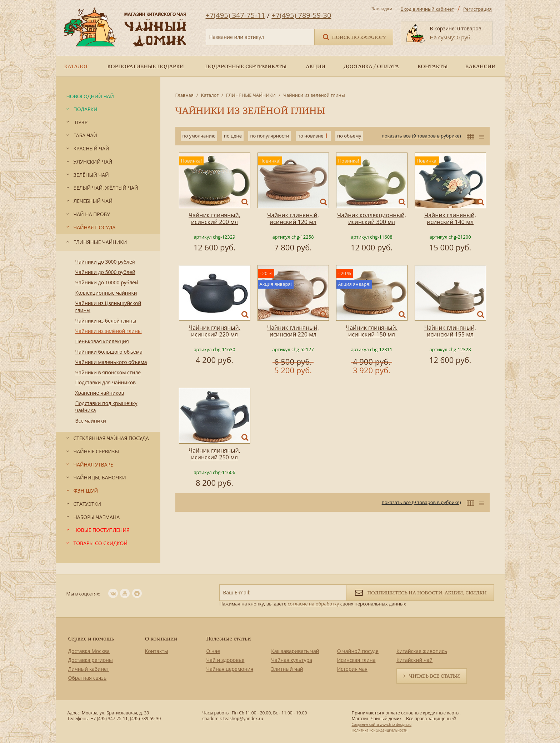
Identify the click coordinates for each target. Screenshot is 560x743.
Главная (185, 95)
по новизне (311, 136)
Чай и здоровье (226, 660)
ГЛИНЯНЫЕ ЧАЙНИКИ (251, 95)
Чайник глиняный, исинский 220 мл (214, 331)
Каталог (210, 95)
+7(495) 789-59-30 (301, 15)
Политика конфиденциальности (379, 730)
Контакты (157, 651)
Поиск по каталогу (354, 37)
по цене (233, 136)
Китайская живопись (422, 651)
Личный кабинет (89, 669)
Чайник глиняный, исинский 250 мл (214, 454)
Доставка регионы (91, 660)
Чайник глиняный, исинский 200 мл (214, 218)
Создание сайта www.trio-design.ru (381, 724)
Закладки (382, 9)
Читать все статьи (434, 676)
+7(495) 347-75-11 (236, 15)
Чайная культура (292, 660)
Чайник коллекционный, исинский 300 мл (372, 218)
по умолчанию (199, 136)
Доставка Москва (89, 651)
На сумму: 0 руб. (451, 37)
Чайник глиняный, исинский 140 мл (450, 218)
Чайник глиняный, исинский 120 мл (293, 218)
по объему (349, 136)
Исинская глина (356, 660)
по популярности (269, 136)
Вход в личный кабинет (427, 9)
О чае (213, 651)
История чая (352, 669)
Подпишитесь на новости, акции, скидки (420, 592)
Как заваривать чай (295, 651)
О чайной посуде (358, 651)
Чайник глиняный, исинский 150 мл (372, 331)
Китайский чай (414, 660)
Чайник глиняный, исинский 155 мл (450, 331)
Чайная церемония (230, 669)
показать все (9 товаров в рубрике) (421, 136)
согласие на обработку (313, 604)
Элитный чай (287, 669)
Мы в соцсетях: (83, 594)
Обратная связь (87, 678)
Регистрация (477, 9)
